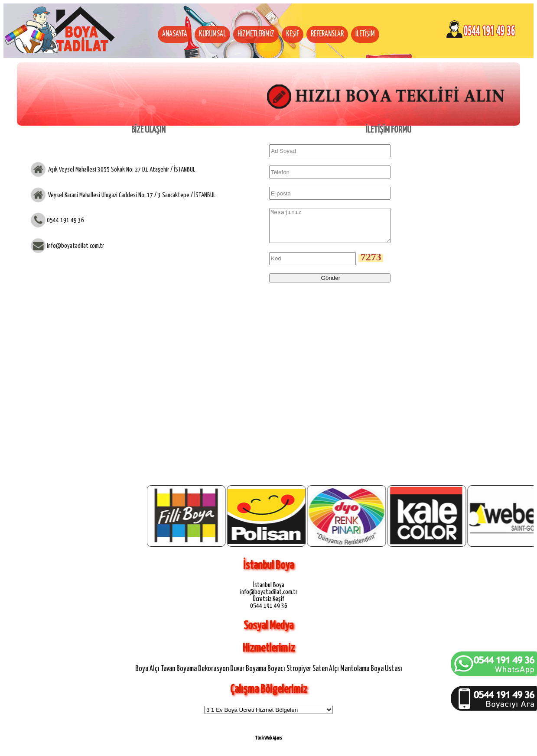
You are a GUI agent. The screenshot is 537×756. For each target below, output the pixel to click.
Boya (142, 675)
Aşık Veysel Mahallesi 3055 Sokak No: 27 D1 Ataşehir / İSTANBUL (121, 170)
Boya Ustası (386, 675)
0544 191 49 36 (65, 220)
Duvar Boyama (248, 675)
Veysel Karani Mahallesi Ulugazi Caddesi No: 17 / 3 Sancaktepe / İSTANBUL (131, 195)
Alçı (155, 675)
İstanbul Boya (269, 592)
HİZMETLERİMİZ (256, 34)
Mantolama (355, 675)
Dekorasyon (213, 675)
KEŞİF (293, 34)
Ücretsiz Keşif (268, 605)
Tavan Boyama (179, 675)
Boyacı (276, 675)
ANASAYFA (175, 34)
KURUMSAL (212, 34)
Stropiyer (299, 675)
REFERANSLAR (327, 34)
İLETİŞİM (365, 34)
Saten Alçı (326, 675)
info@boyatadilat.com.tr (75, 246)
